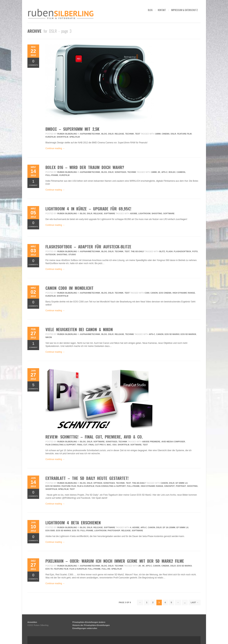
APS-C (165, 172)
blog (150, 10)
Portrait (181, 486)
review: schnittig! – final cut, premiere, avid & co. (94, 437)
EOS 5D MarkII (172, 334)
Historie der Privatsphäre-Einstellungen (91, 625)
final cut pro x (97, 445)
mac (109, 445)
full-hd (106, 569)
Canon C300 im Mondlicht (69, 288)
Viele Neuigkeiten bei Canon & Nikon (79, 329)
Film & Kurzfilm (86, 486)
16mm (158, 134)
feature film (184, 134)
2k (159, 172)
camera (181, 172)
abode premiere (151, 442)
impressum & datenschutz (185, 10)
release (126, 530)
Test (138, 134)
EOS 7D (76, 530)
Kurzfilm (51, 137)
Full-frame (52, 175)
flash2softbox (182, 251)
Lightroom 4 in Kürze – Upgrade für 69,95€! (88, 209)
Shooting (157, 213)
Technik (130, 134)
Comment (33, 183)
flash (169, 251)
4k (143, 566)
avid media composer (173, 442)
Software (109, 213)
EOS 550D (50, 530)
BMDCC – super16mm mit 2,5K (72, 129)
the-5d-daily (138, 251)
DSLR (111, 134)
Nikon (49, 337)
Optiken (98, 483)
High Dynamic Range (184, 293)
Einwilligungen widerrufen (85, 628)
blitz (162, 251)
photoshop (114, 530)
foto (195, 251)
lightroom (144, 213)
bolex (172, 172)
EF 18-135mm (169, 527)
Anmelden (32, 622)
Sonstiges (120, 172)
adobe (134, 213)
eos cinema (165, 293)
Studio (72, 254)
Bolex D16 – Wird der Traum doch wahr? (85, 167)
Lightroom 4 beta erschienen (73, 523)
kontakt (162, 10)
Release (119, 134)
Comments (33, 62)
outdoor (51, 254)
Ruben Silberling (67, 134)
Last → (195, 602)
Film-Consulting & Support (61, 445)
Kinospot (169, 486)
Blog (104, 134)
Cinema (166, 134)
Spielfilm (75, 137)
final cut (82, 445)
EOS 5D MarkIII (188, 334)
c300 (147, 293)
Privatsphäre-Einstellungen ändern (89, 622)
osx (114, 445)
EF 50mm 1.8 (181, 483)
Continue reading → (55, 148)
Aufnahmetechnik (90, 134)
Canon (154, 293)
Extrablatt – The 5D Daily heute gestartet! (87, 478)
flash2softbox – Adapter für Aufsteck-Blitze (88, 247)
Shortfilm (62, 137)
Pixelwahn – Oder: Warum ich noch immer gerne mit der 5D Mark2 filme (115, 561)
